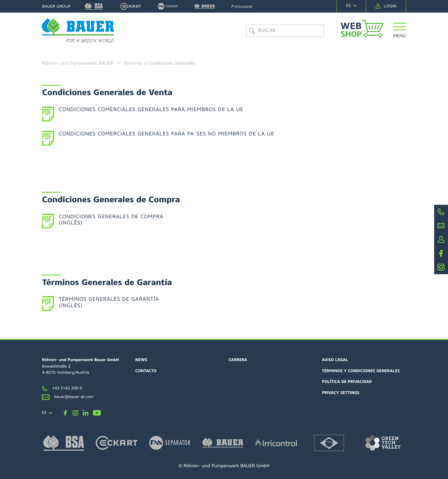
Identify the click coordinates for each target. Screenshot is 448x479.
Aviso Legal (335, 360)
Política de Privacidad (347, 382)
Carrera (238, 360)
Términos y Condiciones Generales (361, 371)
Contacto (146, 371)
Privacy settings (341, 393)
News (141, 360)
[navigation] (351, 6)
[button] (400, 31)
